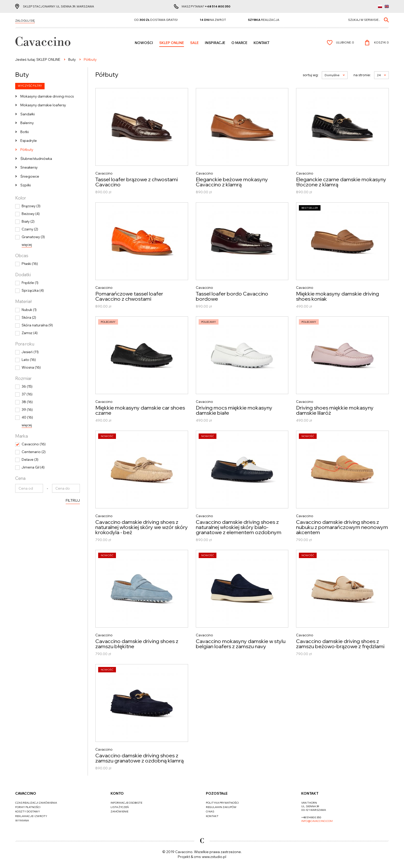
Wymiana (22, 821)
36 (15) (27, 386)
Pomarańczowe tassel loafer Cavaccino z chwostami (129, 296)
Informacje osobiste (126, 803)
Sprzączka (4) (33, 290)
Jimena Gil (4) (33, 467)
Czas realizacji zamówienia (36, 803)
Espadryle (29, 141)
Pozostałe (217, 793)
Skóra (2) (29, 317)
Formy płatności (28, 807)
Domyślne (335, 75)
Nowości (144, 43)
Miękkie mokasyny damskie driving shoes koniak (338, 296)
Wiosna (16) (31, 367)
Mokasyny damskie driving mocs (47, 96)
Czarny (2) (30, 229)
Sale (194, 43)
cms (197, 857)
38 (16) (27, 402)
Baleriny (27, 123)
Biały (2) (28, 221)
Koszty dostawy (28, 811)
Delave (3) (30, 459)
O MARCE (239, 43)
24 (381, 75)
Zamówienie (119, 811)
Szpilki (26, 185)
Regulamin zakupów (221, 807)
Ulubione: (345, 42)
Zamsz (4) (30, 333)
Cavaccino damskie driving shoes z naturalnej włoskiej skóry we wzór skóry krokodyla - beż (142, 527)
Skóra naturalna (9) (37, 325)
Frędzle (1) (30, 283)
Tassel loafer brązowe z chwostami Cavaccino (137, 182)
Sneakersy (29, 167)
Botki (25, 132)
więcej (27, 245)
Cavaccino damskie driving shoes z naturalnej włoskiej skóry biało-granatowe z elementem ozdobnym (239, 527)
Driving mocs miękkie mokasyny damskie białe (234, 410)
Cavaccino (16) (34, 444)
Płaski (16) (30, 264)
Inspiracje (215, 43)
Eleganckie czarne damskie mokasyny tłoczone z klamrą (341, 182)
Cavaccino (26, 793)
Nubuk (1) (29, 310)
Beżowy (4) (31, 214)
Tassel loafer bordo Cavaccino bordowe (232, 296)
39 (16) (27, 410)
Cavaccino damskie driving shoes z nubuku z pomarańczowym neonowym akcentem (342, 527)
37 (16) (27, 394)
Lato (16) (29, 360)
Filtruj (73, 500)
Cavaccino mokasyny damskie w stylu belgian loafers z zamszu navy (241, 644)
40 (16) (27, 417)
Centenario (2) (34, 452)
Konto (117, 793)
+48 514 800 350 (218, 6)
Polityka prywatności (222, 803)
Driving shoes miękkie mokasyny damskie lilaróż (335, 410)
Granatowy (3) (33, 237)
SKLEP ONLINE (172, 43)
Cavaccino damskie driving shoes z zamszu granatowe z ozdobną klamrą (140, 758)
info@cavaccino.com (317, 821)
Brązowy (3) (31, 206)
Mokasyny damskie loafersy (43, 105)
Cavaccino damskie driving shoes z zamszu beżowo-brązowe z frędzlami (340, 644)
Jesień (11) (30, 352)
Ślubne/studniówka (36, 159)
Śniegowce (30, 176)
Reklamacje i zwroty (31, 816)
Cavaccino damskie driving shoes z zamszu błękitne (137, 644)
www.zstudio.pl (214, 857)
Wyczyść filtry (30, 86)
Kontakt (262, 43)
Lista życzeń (120, 807)
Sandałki (28, 114)
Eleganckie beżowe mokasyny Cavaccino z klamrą (232, 182)
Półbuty (27, 150)
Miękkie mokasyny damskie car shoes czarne (140, 410)
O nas (210, 811)
